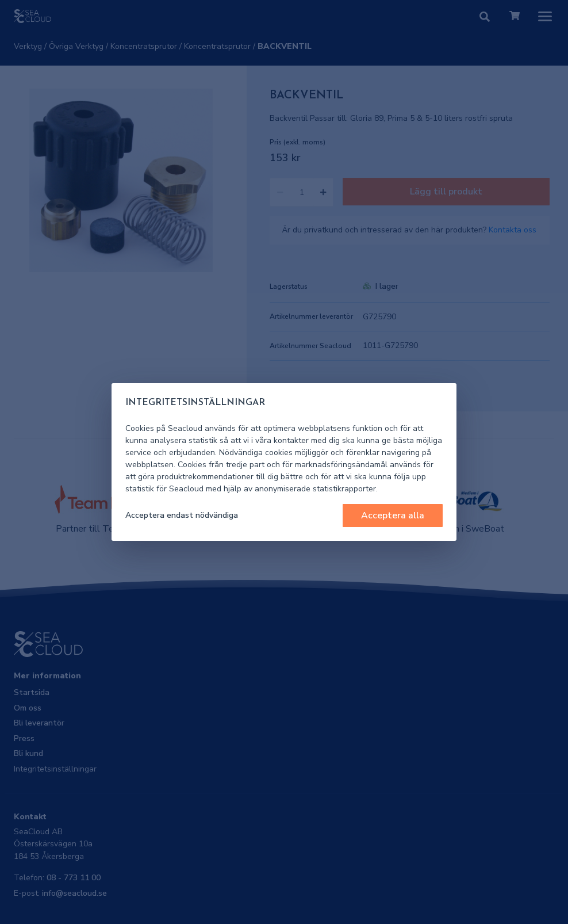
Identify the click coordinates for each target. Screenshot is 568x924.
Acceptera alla (393, 516)
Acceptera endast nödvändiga (182, 515)
